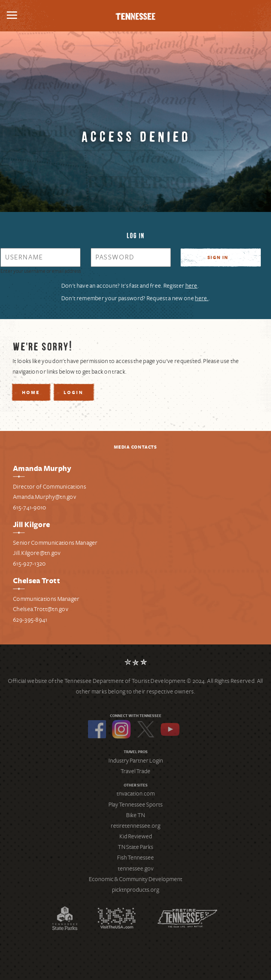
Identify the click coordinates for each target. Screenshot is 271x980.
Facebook (97, 729)
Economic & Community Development (135, 879)
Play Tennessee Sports (135, 805)
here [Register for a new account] (191, 286)
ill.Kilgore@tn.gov (38, 553)
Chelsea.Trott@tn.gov (41, 609)
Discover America (117, 918)
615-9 (20, 564)
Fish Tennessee (135, 858)
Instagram (121, 729)
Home (31, 393)
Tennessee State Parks (65, 918)
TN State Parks (135, 847)
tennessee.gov (136, 869)
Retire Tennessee (187, 918)
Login (74, 393)
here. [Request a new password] (202, 298)
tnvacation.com (136, 794)
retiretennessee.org (135, 826)
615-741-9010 (30, 507)
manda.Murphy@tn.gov (46, 497)
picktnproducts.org (135, 890)
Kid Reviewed (136, 836)
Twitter (146, 729)
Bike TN (135, 815)
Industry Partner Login (136, 761)
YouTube (170, 729)
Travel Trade (135, 771)
